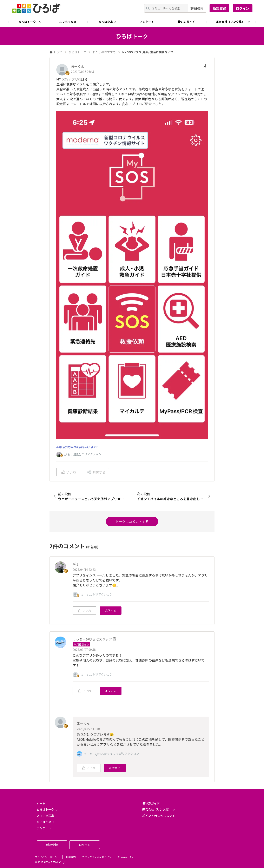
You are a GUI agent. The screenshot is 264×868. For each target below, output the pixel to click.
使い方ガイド (186, 22)
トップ (58, 52)
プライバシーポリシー (47, 857)
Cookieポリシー (127, 857)
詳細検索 (197, 8)
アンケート (147, 22)
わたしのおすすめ (104, 52)
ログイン (243, 8)
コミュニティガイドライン (97, 857)
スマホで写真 (68, 22)
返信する (111, 611)
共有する (96, 472)
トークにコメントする (132, 521)
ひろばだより (107, 22)
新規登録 (219, 8)
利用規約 (71, 857)
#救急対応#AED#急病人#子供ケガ (78, 447)
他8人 (77, 454)
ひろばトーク (77, 52)
